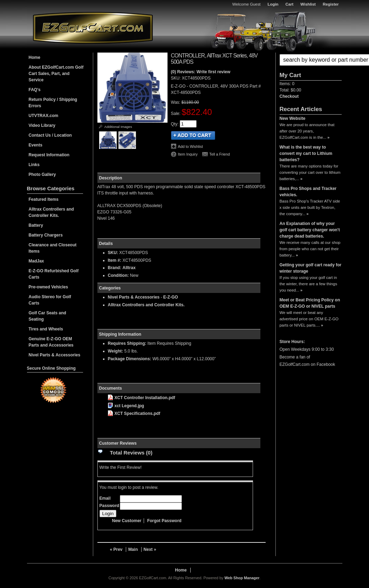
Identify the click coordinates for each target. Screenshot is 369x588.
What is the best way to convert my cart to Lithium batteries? (306, 153)
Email (105, 498)
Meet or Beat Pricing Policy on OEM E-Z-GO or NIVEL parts (310, 303)
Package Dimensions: (130, 359)
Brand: (115, 268)
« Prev (116, 549)
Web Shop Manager (242, 578)
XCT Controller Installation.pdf (142, 398)
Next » (150, 549)
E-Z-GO (171, 297)
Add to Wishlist (190, 146)
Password (110, 506)
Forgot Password (164, 521)
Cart (290, 4)
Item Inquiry (188, 154)
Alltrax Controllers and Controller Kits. (146, 305)
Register (331, 4)
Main (133, 549)
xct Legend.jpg (126, 406)
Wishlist (308, 4)
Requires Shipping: (127, 343)
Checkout (289, 96)
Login (273, 4)
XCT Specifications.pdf (134, 413)
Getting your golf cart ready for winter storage (311, 268)
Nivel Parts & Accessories (134, 297)
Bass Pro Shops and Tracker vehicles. (308, 192)
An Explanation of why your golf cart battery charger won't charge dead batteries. (310, 230)
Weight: (116, 351)
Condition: (118, 275)
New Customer (127, 521)
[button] (311, 60)
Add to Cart (193, 135)
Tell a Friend (220, 154)
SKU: (176, 78)
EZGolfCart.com (93, 28)
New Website (293, 118)
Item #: (115, 260)
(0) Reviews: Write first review (201, 72)
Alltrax (129, 268)
